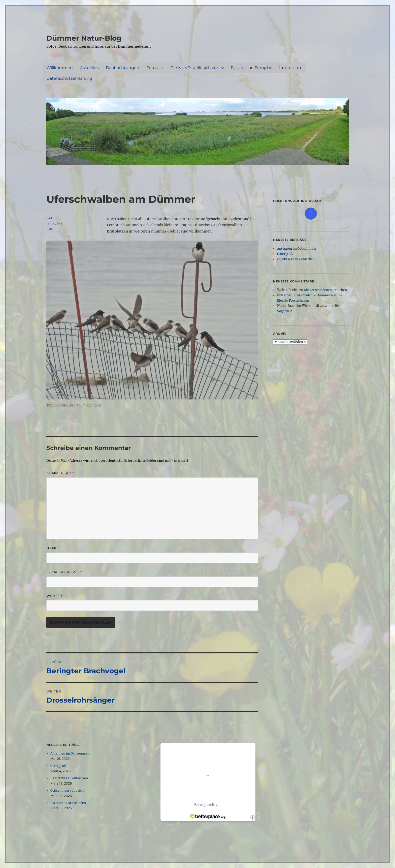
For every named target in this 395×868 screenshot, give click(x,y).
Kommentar (60, 473)
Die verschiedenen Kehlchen (325, 290)
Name (54, 548)
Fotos (152, 68)
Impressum (291, 68)
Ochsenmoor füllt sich (67, 790)
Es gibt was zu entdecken (69, 778)
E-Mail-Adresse (64, 572)
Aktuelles (89, 68)
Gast (49, 218)
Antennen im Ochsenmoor (70, 753)
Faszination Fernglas (251, 68)
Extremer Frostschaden (68, 803)
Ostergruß (58, 766)
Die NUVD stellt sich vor (194, 68)
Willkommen (60, 68)
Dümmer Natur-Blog (84, 38)
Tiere (50, 229)
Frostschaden (299, 300)
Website (55, 596)
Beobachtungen (123, 68)
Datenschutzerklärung (69, 78)
